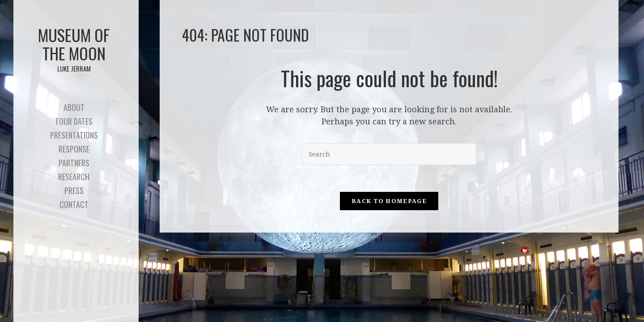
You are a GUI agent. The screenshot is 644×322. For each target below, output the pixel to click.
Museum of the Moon (74, 48)
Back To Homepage (389, 201)
